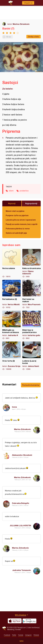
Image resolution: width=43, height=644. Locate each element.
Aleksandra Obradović (22, 455)
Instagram (28, 635)
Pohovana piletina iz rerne (18, 229)
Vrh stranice (21, 615)
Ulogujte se (28, 3)
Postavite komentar (31, 385)
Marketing (11, 629)
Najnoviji (12, 203)
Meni (21, 641)
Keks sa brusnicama (32, 263)
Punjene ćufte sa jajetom (17, 215)
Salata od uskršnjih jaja (16, 233)
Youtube (21, 635)
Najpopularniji (31, 203)
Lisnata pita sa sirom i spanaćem (21, 220)
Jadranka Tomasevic (22, 570)
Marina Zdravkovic (21, 24)
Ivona (14, 407)
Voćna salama (11, 263)
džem (11, 191)
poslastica (24, 191)
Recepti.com (4, 628)
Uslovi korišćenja (33, 627)
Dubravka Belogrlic (21, 503)
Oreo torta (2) (11, 356)
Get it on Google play (29, 621)
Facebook (7, 635)
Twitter (14, 635)
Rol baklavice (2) (11, 294)
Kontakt (18, 629)
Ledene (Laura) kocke (32, 356)
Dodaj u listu (34, 37)
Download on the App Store (15, 621)
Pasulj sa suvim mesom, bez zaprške (21, 224)
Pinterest (36, 635)
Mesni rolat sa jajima (15, 211)
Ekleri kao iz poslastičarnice (32, 325)
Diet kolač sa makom (32, 294)
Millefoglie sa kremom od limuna (11, 325)
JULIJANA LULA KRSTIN (20, 525)
